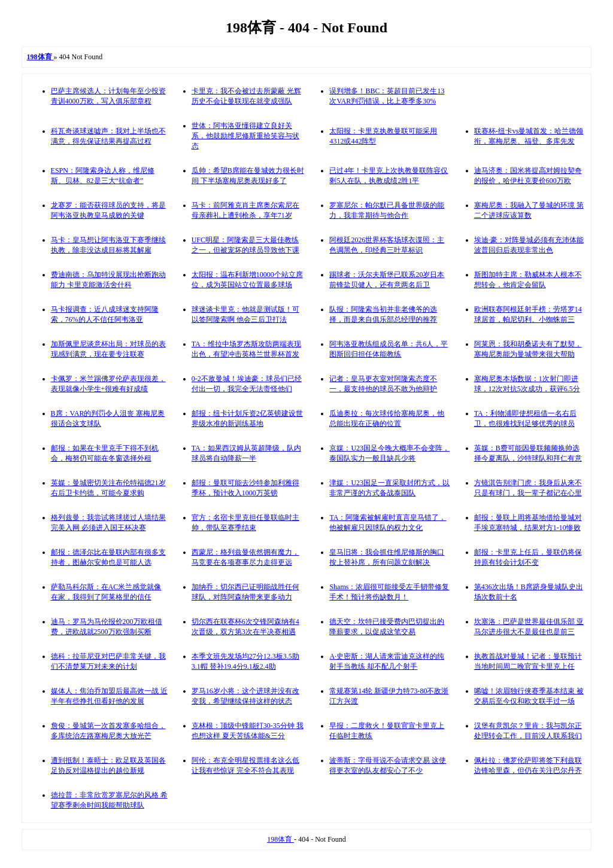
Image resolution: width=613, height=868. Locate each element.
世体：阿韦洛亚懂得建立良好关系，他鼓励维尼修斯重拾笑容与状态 (245, 136)
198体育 (280, 839)
